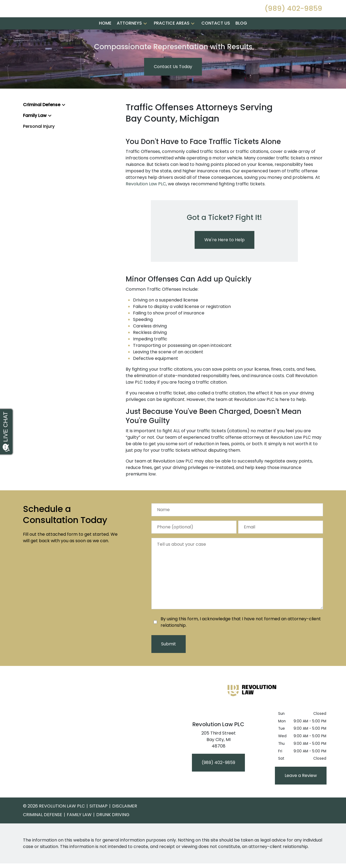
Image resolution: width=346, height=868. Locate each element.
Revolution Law (141, 204)
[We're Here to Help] (224, 260)
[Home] (105, 44)
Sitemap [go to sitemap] (99, 827)
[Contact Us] (216, 44)
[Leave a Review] (301, 796)
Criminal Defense (42, 125)
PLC (162, 204)
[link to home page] (59, 19)
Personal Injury (39, 147)
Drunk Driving (113, 835)
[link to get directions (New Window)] (218, 761)
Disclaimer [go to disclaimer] (125, 827)
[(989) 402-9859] (218, 783)
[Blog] (241, 44)
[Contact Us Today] (173, 87)
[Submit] (169, 665)
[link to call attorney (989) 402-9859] (293, 19)
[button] (145, 44)
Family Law (35, 136)
